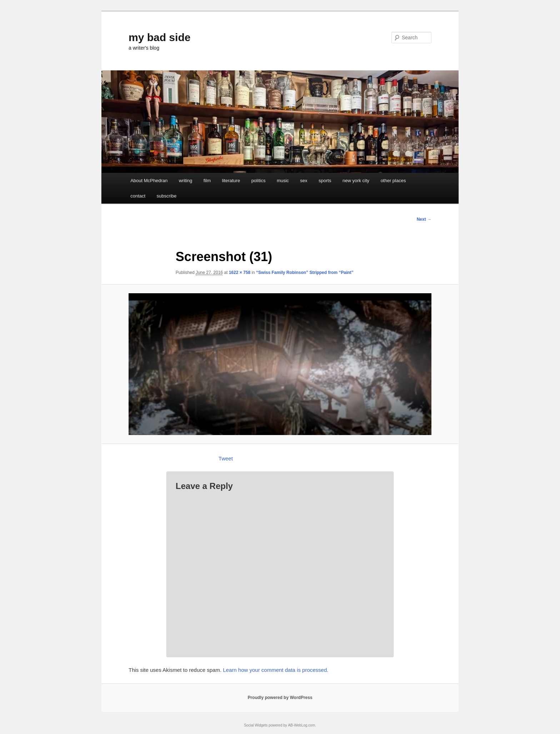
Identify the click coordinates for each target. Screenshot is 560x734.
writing (186, 181)
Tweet (226, 458)
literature (231, 181)
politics (259, 181)
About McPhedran (149, 181)
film (207, 181)
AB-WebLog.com (302, 725)
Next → (424, 219)
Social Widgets (256, 725)
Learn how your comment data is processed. (276, 670)
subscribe (167, 196)
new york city (356, 181)
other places (393, 181)
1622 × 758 (240, 273)
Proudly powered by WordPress (280, 698)
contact (138, 196)
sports (325, 181)
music (283, 181)
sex (304, 181)
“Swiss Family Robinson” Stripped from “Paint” (305, 273)
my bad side (159, 37)
